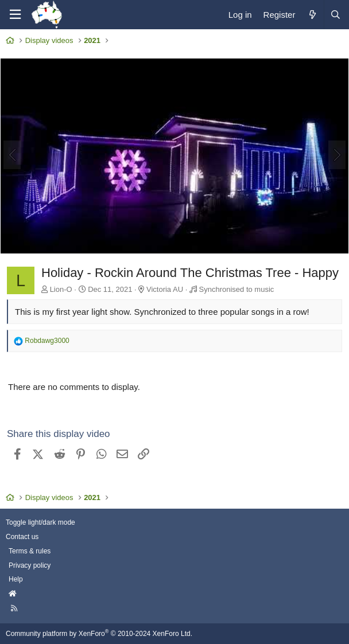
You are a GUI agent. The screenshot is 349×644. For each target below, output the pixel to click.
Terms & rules (30, 551)
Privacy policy (30, 565)
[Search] (335, 15)
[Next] (337, 155)
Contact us (22, 537)
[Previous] (12, 155)
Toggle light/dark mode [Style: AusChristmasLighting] (40, 522)
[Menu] (15, 15)
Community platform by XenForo (99, 634)
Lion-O (61, 289)
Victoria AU (165, 289)
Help (16, 579)
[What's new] (312, 15)
